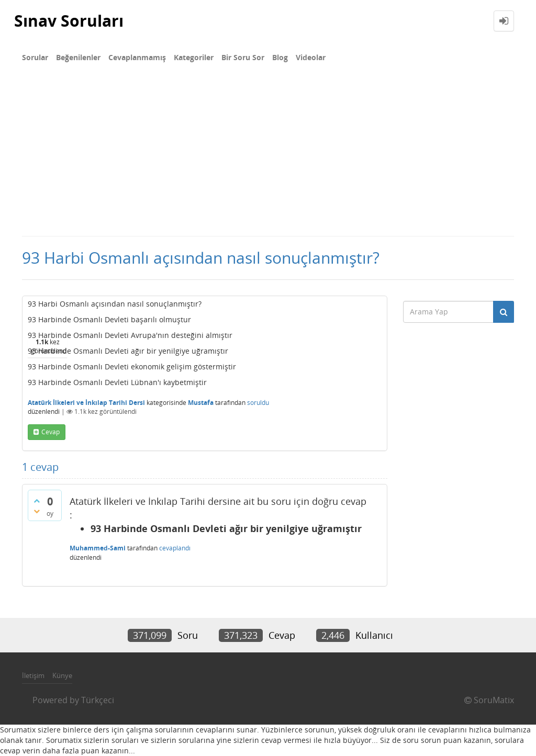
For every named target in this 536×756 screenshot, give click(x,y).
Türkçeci (98, 700)
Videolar (311, 57)
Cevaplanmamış (137, 57)
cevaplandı (175, 548)
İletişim (33, 675)
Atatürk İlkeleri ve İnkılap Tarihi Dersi (86, 403)
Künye (62, 675)
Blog (280, 57)
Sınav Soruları (69, 21)
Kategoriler (194, 57)
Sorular (35, 57)
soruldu (258, 403)
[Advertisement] (268, 157)
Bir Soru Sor (243, 57)
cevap (51, 432)
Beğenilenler (78, 57)
